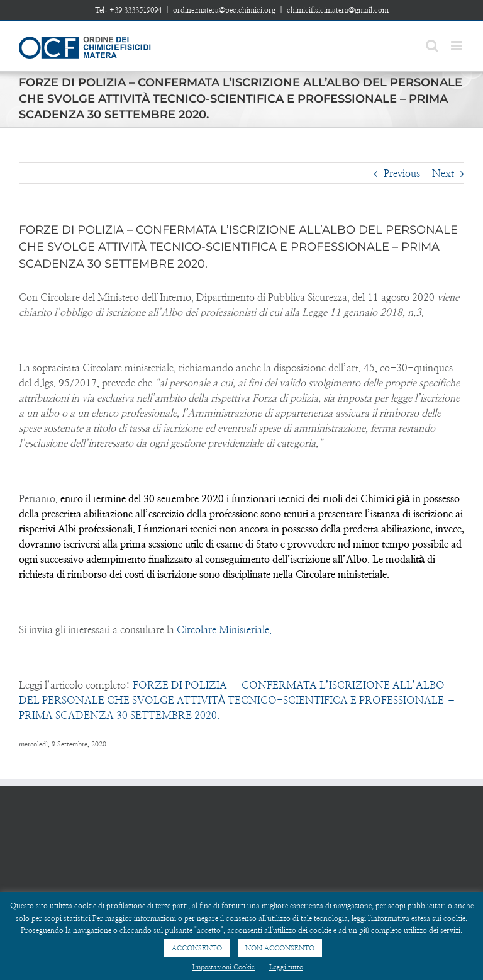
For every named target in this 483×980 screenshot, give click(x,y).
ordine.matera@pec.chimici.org (224, 10)
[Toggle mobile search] (432, 46)
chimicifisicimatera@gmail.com (338, 10)
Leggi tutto (286, 967)
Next (443, 174)
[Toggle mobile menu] (458, 46)
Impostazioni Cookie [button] (224, 967)
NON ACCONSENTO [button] (280, 948)
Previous (402, 174)
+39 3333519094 (136, 10)
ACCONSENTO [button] (197, 948)
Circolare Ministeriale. (223, 630)
